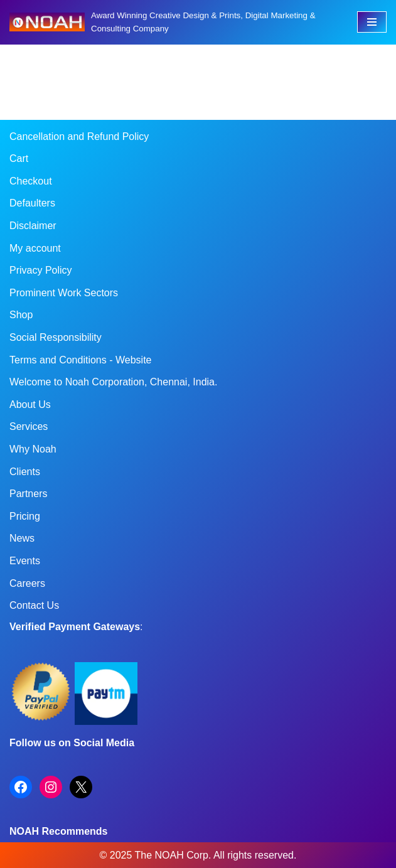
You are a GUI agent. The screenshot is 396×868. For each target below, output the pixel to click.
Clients (25, 472)
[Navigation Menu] (372, 22)
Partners (28, 494)
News (22, 538)
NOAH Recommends (58, 831)
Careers (27, 583)
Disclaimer (33, 226)
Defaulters (32, 203)
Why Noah (33, 449)
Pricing (25, 516)
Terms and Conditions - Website (80, 360)
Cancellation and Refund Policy (79, 137)
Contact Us (34, 605)
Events (25, 561)
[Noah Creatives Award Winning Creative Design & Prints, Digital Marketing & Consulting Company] (174, 22)
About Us (30, 405)
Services (29, 426)
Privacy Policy (41, 270)
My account (35, 248)
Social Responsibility (56, 337)
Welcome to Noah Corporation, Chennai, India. (113, 382)
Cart (19, 158)
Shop (21, 315)
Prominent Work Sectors (64, 293)
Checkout (31, 181)
